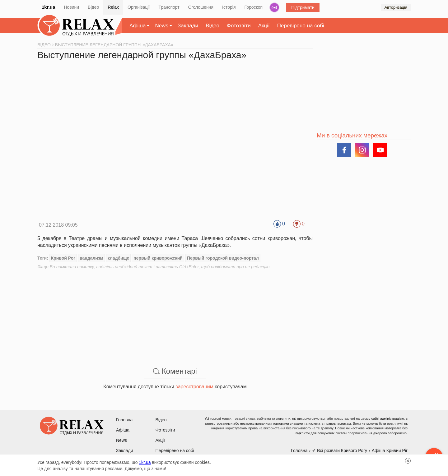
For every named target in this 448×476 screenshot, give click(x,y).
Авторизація (396, 7)
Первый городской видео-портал (223, 258)
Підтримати (303, 7)
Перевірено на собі (301, 26)
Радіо (274, 7)
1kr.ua (48, 7)
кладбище (119, 258)
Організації (139, 7)
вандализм (91, 258)
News (162, 26)
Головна (124, 420)
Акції (264, 26)
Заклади (188, 26)
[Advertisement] (175, 313)
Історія (229, 7)
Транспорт (169, 7)
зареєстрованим (194, 387)
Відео (93, 7)
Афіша (138, 26)
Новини (71, 7)
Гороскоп (254, 7)
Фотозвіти (239, 26)
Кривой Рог (63, 258)
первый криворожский (158, 258)
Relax (113, 7)
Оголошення (201, 7)
